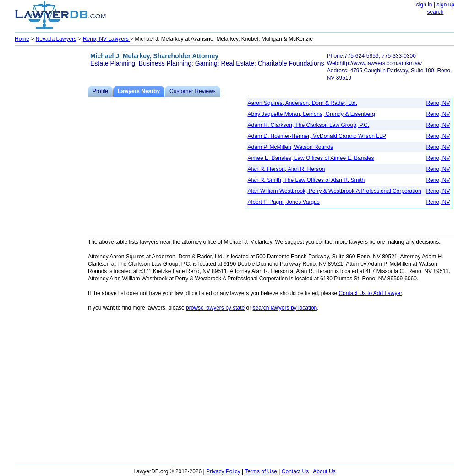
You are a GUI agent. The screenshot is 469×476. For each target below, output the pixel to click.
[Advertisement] (51, 186)
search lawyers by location (285, 308)
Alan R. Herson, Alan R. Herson (286, 169)
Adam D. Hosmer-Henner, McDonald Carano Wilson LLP (317, 136)
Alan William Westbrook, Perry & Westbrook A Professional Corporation (335, 191)
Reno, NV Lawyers (106, 39)
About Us (324, 471)
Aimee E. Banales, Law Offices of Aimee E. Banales (311, 158)
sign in (424, 5)
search (435, 12)
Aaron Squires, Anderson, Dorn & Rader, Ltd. (303, 103)
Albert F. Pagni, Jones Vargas (284, 202)
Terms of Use (261, 471)
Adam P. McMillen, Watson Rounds (291, 147)
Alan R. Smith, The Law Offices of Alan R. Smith (306, 180)
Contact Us (295, 471)
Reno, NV (438, 103)
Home (22, 39)
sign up (445, 5)
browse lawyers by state (215, 308)
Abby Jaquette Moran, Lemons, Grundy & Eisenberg (311, 114)
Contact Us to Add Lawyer (370, 293)
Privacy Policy (223, 471)
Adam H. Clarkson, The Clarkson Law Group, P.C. (309, 125)
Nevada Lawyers (56, 39)
